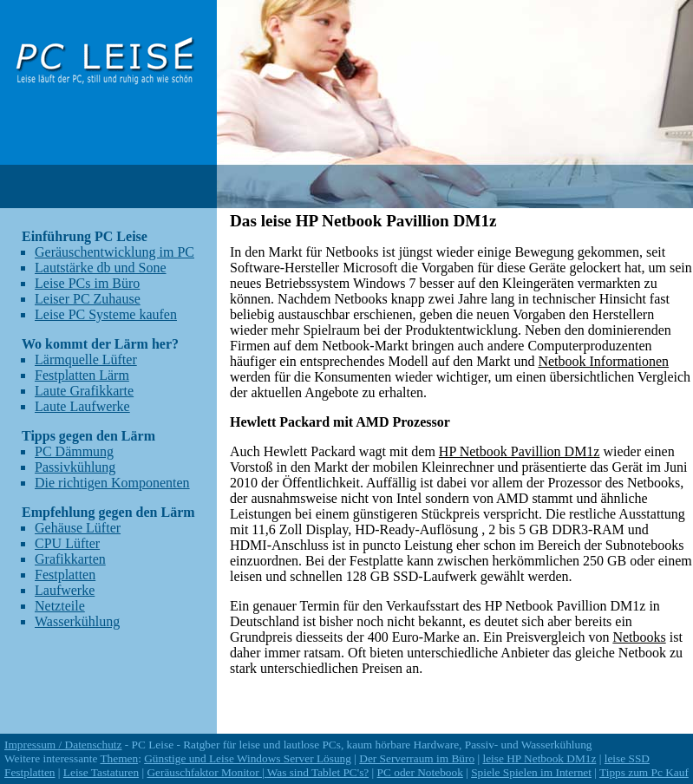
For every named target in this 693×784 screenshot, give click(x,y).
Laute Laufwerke (82, 406)
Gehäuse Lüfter (78, 528)
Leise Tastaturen (101, 772)
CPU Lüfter (67, 543)
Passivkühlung (75, 467)
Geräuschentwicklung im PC (114, 252)
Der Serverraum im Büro (417, 758)
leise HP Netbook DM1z (539, 758)
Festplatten (65, 575)
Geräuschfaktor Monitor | (206, 772)
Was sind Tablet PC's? (318, 772)
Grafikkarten (70, 559)
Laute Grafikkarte (84, 391)
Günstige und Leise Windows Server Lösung (248, 758)
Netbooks (639, 637)
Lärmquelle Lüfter (86, 359)
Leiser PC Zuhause (88, 299)
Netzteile (60, 606)
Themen (119, 758)
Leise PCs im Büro (87, 283)
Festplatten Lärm (82, 375)
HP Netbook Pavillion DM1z (520, 451)
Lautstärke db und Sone (101, 268)
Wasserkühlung (77, 621)
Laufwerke (65, 590)
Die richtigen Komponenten (112, 483)
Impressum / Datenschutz (63, 745)
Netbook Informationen (603, 361)
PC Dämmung (74, 451)
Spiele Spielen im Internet (531, 772)
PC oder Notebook (420, 772)
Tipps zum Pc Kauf (644, 772)
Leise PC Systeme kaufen (106, 314)
